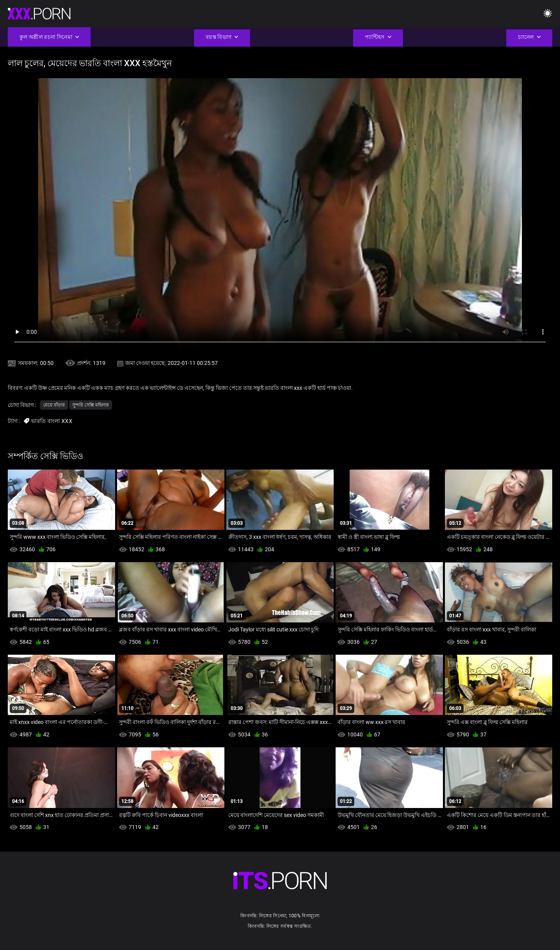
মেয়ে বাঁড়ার (54, 405)
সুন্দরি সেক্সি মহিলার (91, 405)
